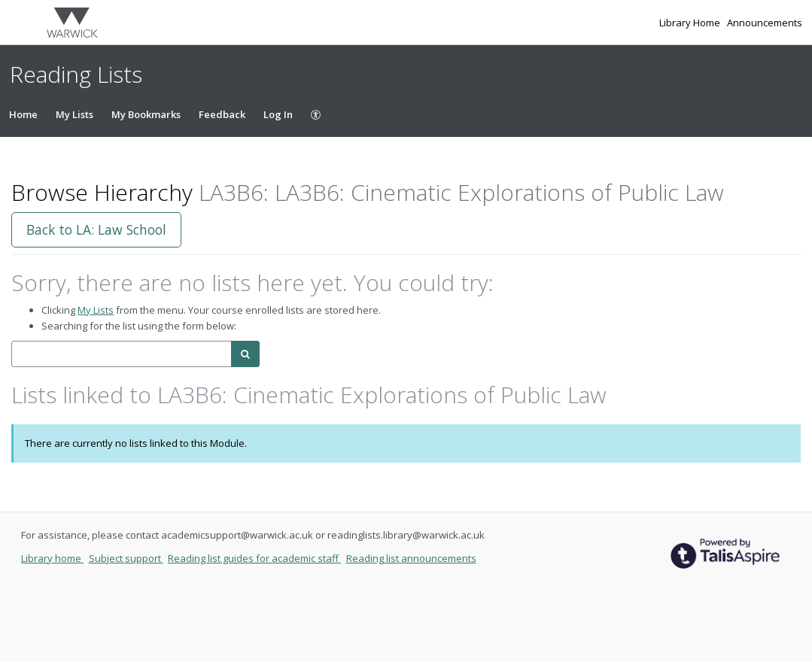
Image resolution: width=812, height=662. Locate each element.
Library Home (691, 23)
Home (23, 114)
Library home (52, 558)
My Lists (75, 114)
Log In (278, 114)
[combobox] (122, 354)
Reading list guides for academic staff (254, 558)
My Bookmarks (146, 114)
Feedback (222, 114)
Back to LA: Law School (96, 229)
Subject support (126, 558)
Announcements (765, 23)
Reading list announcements (411, 558)
